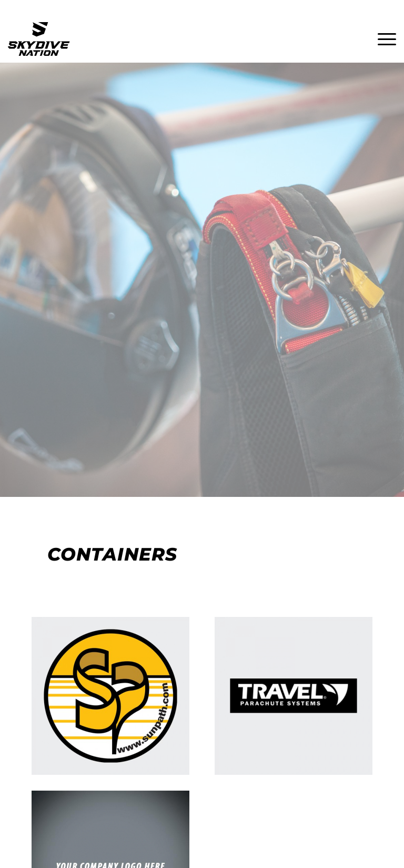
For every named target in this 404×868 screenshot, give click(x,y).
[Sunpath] (110, 696)
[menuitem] (382, 39)
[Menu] (382, 39)
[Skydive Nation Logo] (39, 39)
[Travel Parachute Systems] (294, 696)
